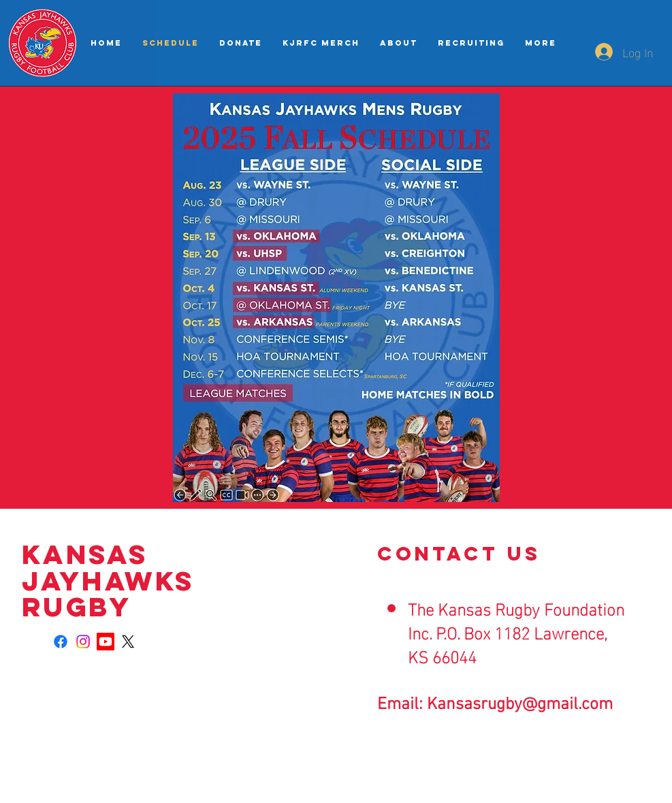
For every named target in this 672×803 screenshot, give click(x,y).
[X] (128, 642)
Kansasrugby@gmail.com (520, 705)
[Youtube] (106, 642)
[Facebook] (61, 642)
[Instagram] (83, 642)
